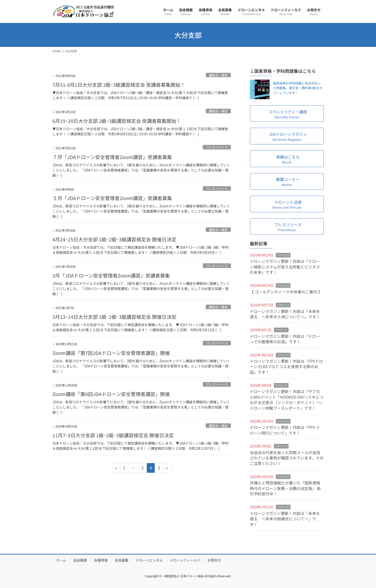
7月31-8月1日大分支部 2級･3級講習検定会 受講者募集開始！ (119, 85)
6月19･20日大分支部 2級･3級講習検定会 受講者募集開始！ (117, 121)
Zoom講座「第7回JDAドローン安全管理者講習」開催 (111, 353)
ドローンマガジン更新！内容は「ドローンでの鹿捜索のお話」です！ (285, 339)
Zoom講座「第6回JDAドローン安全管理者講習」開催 (111, 394)
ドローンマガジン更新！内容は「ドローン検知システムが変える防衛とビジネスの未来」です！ (285, 267)
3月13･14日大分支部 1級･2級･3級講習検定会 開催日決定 (115, 317)
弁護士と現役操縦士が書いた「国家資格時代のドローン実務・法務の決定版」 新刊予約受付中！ (285, 488)
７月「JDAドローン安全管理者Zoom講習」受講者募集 (112, 157)
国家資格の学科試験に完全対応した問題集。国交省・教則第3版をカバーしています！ (298, 88)
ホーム (61, 560)
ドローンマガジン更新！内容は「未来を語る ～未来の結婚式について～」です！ (285, 519)
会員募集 (122, 560)
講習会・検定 (218, 75)
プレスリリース (217, 147)
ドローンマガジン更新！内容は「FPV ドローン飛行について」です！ (285, 430)
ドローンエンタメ (149, 560)
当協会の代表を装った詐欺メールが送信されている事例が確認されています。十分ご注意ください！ (287, 458)
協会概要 (80, 560)
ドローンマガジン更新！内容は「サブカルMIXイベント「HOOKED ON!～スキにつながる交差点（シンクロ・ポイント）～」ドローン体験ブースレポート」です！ (287, 400)
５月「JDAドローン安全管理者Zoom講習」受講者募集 (112, 198)
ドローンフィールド (185, 560)
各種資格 (101, 560)
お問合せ (214, 560)
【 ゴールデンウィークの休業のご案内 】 (286, 292)
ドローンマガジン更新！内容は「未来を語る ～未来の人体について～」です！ (285, 314)
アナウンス (283, 255)
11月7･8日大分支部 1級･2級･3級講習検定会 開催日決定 (113, 435)
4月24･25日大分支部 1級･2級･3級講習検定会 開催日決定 (115, 239)
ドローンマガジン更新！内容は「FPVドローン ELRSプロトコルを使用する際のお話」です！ (286, 367)
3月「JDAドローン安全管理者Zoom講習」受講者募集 (111, 275)
